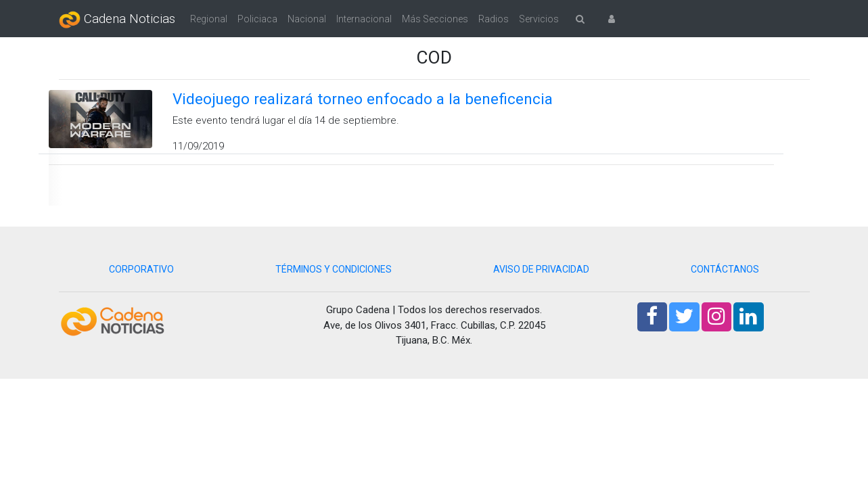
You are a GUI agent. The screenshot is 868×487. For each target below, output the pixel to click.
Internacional (364, 19)
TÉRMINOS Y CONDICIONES (334, 269)
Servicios (539, 19)
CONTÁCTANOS (725, 269)
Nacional (307, 19)
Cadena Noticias (117, 20)
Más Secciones (435, 19)
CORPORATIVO (141, 269)
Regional (209, 19)
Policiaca (257, 19)
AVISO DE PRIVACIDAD (541, 269)
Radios (494, 19)
